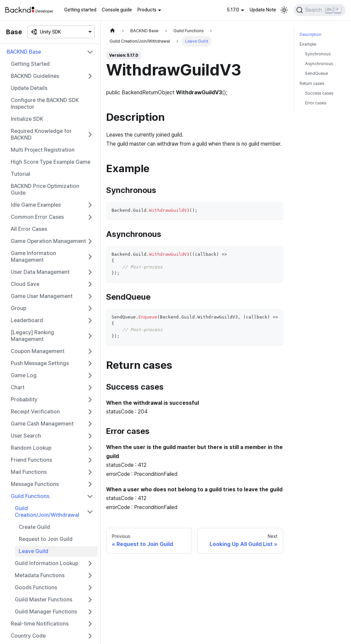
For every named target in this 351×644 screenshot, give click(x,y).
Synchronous (318, 54)
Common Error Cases (37, 217)
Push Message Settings (40, 363)
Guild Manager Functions (46, 612)
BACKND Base (24, 52)
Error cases (316, 103)
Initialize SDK (27, 119)
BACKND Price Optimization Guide (45, 189)
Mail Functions (29, 472)
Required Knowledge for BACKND (41, 134)
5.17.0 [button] (233, 10)
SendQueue (316, 73)
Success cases (319, 93)
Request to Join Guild (46, 539)
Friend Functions (31, 460)
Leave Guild (34, 551)
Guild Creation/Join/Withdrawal (47, 512)
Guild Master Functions (43, 600)
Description (311, 34)
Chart (18, 387)
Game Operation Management (48, 241)
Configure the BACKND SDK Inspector (45, 104)
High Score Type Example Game (51, 162)
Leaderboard (27, 320)
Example (308, 44)
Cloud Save (25, 284)
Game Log (24, 375)
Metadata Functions (40, 575)
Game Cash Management (42, 424)
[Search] (320, 10)
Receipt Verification (35, 412)
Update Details (29, 88)
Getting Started (30, 64)
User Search (26, 436)
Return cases (312, 83)
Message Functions (35, 484)
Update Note (263, 10)
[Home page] (113, 31)
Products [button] (147, 10)
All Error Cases (29, 229)
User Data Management (40, 272)
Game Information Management (33, 257)
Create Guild (34, 527)
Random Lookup (31, 448)
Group (18, 308)
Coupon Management (38, 351)
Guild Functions (30, 496)
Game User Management (42, 296)
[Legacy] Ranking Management (32, 336)
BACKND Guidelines (35, 76)
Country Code (28, 636)
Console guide (117, 10)
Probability (24, 400)
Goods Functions (36, 587)
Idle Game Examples (36, 205)
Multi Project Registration (43, 150)
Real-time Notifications (40, 624)
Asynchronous (319, 64)
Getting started (80, 10)
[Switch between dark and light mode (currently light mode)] (284, 10)
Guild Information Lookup (47, 563)
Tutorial (20, 174)
